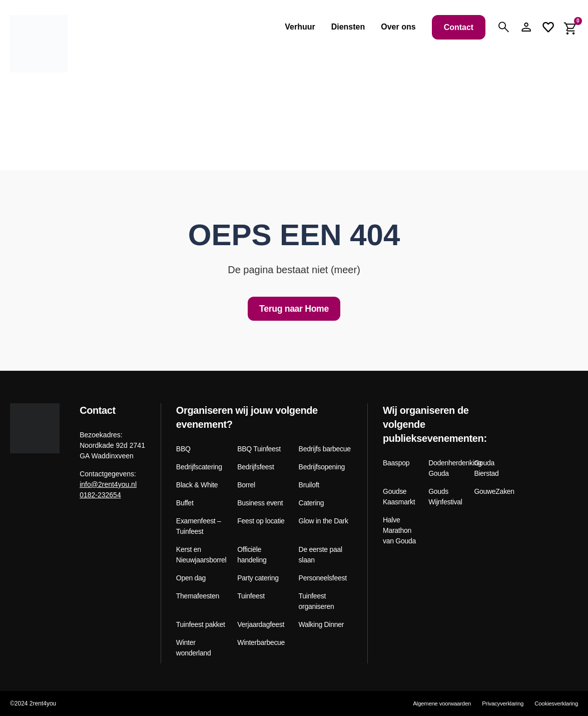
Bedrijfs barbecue (325, 449)
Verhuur (300, 27)
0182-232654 (100, 495)
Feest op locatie (261, 521)
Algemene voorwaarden (433, 703)
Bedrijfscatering (199, 467)
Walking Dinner (321, 625)
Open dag (191, 578)
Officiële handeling (252, 555)
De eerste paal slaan (321, 555)
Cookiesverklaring (555, 703)
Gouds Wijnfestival (445, 497)
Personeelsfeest (323, 578)
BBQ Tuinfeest (259, 449)
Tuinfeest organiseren (317, 602)
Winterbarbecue (261, 643)
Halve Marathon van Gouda (399, 531)
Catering (312, 503)
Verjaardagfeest (261, 625)
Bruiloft (309, 485)
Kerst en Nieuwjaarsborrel (201, 555)
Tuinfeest (251, 596)
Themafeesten (198, 596)
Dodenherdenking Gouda (447, 469)
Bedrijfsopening (322, 467)
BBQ (183, 449)
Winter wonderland (194, 648)
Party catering (258, 578)
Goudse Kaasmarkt (399, 497)
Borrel (246, 485)
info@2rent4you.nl (108, 484)
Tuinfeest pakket (201, 625)
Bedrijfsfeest (255, 467)
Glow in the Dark (324, 521)
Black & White (197, 485)
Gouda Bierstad (486, 469)
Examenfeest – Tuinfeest (199, 527)
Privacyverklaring (498, 703)
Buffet (185, 503)
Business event (260, 503)
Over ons (398, 27)
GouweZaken (493, 492)
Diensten (348, 27)
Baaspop (396, 463)
